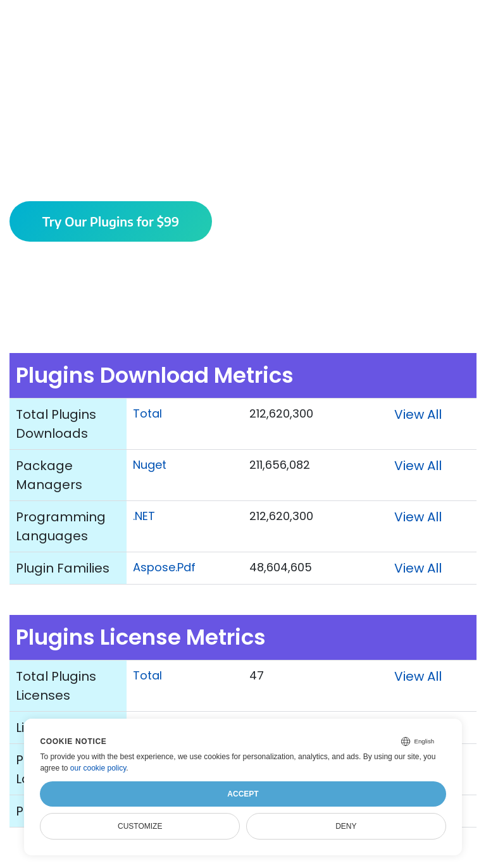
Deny (346, 826)
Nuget (150, 465)
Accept (243, 794)
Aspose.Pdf (164, 567)
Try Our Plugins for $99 (111, 221)
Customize (140, 826)
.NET (144, 516)
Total (147, 413)
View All (418, 414)
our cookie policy (98, 768)
